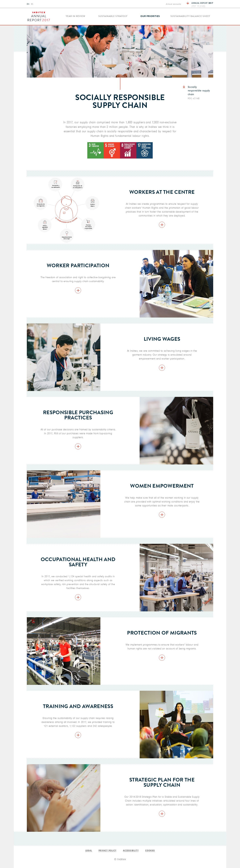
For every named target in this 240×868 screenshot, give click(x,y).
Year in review (76, 16)
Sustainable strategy (113, 16)
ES (32, 4)
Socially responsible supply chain (199, 93)
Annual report (202, 5)
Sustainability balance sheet (190, 16)
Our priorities (150, 16)
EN (28, 4)
